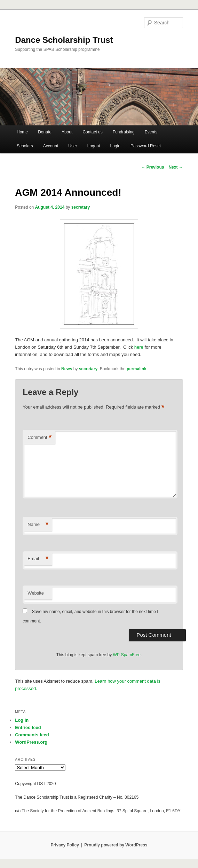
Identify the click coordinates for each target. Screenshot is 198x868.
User (73, 146)
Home (22, 132)
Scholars (25, 146)
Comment (39, 438)
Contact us (92, 132)
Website (36, 593)
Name (38, 525)
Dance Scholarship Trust (64, 40)
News (67, 369)
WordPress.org (31, 742)
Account (51, 146)
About (67, 132)
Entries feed (28, 727)
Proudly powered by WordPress (116, 845)
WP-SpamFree (127, 655)
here (140, 347)
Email (38, 559)
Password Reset (146, 146)
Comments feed (32, 735)
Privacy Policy (65, 845)
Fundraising (124, 132)
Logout (94, 146)
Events (151, 132)
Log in (22, 720)
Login (115, 146)
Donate (45, 132)
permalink (137, 369)
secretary (81, 207)
